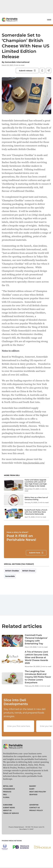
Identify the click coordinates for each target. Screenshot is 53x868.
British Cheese (29, 571)
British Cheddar (12, 571)
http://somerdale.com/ (34, 463)
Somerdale (10, 576)
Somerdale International (17, 62)
